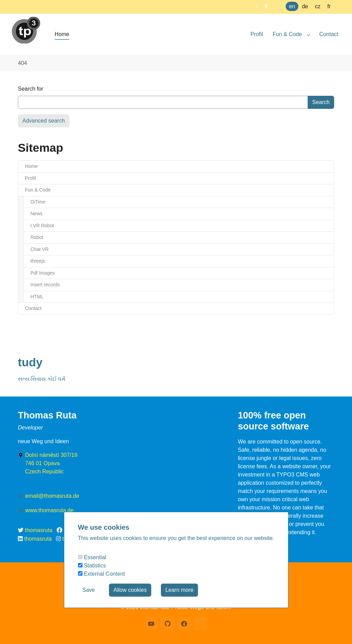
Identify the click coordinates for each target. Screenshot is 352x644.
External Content (102, 574)
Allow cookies (130, 590)
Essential (92, 557)
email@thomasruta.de (52, 496)
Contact (33, 308)
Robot (37, 237)
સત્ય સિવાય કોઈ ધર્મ (42, 379)
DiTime (38, 202)
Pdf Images (43, 273)
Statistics (92, 566)
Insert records (45, 285)
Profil (31, 178)
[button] (257, 6)
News (37, 214)
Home (31, 166)
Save (89, 590)
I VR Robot (42, 226)
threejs (38, 261)
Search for (31, 89)
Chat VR (40, 249)
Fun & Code (38, 190)
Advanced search (44, 121)
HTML (37, 297)
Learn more (179, 590)
